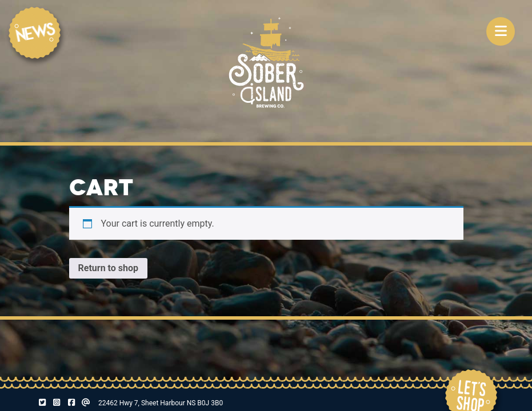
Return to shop (109, 268)
